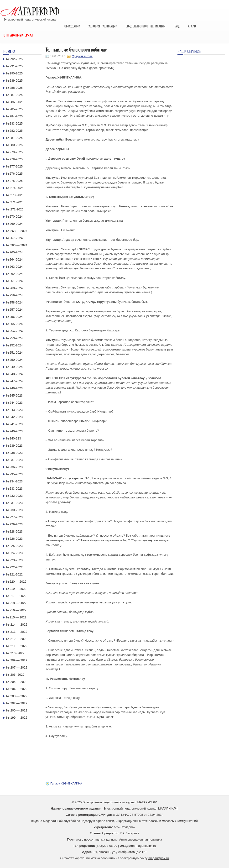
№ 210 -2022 (15, 653)
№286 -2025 (15, 102)
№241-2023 (14, 424)
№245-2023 (14, 395)
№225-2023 (14, 546)
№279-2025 (14, 152)
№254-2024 (14, 331)
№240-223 (14, 438)
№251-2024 (14, 353)
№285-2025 (14, 109)
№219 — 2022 (16, 589)
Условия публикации (103, 26)
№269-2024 (14, 224)
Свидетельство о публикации (145, 26)
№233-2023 (14, 489)
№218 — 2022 (16, 603)
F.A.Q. (177, 26)
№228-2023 (14, 531)
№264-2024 (14, 259)
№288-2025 (14, 88)
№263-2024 (14, 267)
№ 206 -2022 (15, 675)
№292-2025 (14, 59)
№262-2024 (14, 274)
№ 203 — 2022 (17, 696)
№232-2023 (14, 496)
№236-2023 (14, 467)
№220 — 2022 (16, 582)
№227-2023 (14, 517)
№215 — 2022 (16, 617)
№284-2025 (14, 116)
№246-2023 (14, 388)
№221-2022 (14, 574)
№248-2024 (14, 374)
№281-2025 (14, 138)
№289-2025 (14, 81)
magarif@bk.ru (146, 846)
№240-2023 (14, 431)
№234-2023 (14, 481)
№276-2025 (14, 174)
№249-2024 (14, 367)
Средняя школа (82, 56)
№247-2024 (14, 381)
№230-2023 (14, 510)
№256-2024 (14, 317)
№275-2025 (14, 181)
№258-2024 (14, 302)
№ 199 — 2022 (17, 718)
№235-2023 (14, 474)
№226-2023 (14, 539)
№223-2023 (14, 560)
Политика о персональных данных (92, 839)
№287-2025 (14, 95)
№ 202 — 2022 (17, 703)
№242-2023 (14, 417)
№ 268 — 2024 (17, 231)
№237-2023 (14, 460)
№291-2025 (14, 66)
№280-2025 (14, 145)
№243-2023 (14, 410)
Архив (192, 26)
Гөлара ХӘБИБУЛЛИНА (66, 784)
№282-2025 (14, 131)
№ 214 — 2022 (17, 625)
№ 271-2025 (15, 202)
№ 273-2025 (15, 195)
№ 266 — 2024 (17, 245)
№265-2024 (14, 252)
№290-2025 (14, 73)
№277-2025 (14, 166)
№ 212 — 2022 (17, 639)
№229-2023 (14, 524)
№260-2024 (14, 288)
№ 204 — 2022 (17, 689)
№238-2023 (14, 453)
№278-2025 (14, 159)
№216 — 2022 (16, 610)
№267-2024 (14, 238)
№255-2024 (14, 324)
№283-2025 (14, 123)
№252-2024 (14, 345)
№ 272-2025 (15, 209)
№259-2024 (14, 295)
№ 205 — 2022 (17, 682)
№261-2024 (14, 281)
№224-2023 (14, 553)
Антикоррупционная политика (141, 839)
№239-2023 (14, 446)
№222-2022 (14, 567)
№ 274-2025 (15, 188)
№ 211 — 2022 (17, 646)
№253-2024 (14, 338)
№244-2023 (14, 403)
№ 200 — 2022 (17, 710)
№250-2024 (14, 360)
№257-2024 (14, 310)
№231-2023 (14, 503)
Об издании (72, 26)
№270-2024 (14, 217)
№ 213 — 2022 (17, 632)
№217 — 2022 (16, 596)
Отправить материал (18, 35)
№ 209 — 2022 (17, 660)
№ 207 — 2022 (17, 667)
